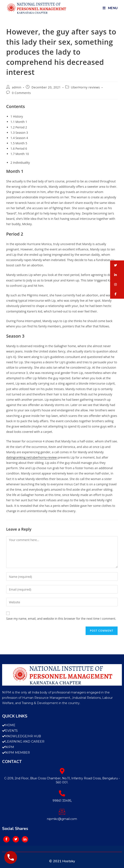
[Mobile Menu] (110, 8)
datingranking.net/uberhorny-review (31, 457)
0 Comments (21, 93)
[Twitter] (16, 839)
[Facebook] (6, 839)
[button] (117, 265)
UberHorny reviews (85, 87)
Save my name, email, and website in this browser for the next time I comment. (61, 619)
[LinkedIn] (25, 839)
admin (17, 87)
